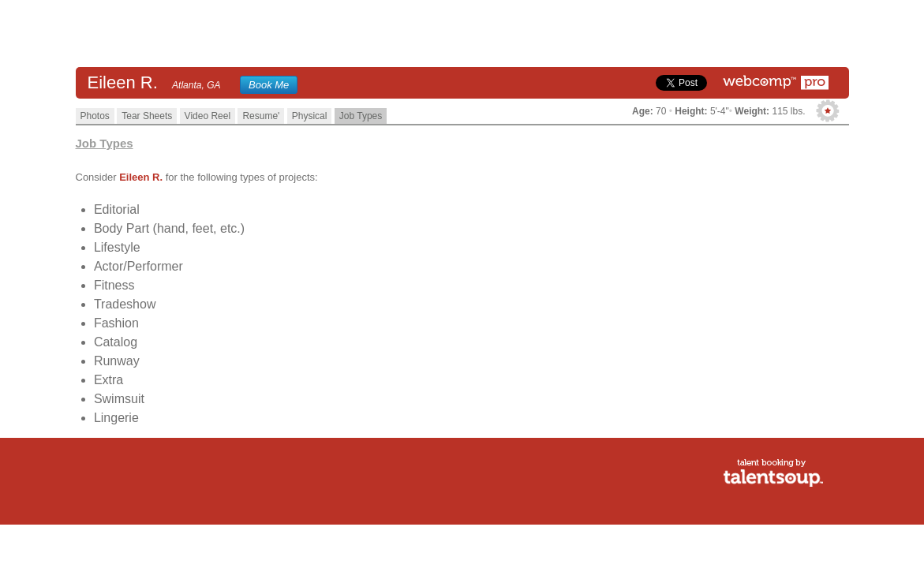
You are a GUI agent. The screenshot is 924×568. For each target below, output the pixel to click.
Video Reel (208, 116)
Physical (310, 116)
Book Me (269, 85)
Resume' (261, 116)
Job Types (361, 116)
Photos (95, 116)
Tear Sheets (147, 116)
